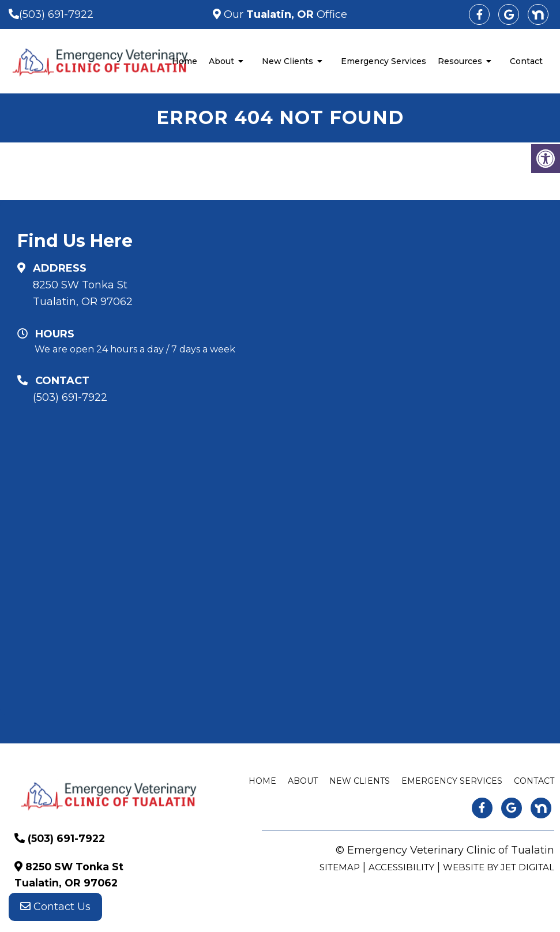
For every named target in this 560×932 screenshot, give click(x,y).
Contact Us (55, 909)
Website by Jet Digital (499, 867)
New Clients (287, 61)
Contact (526, 61)
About (221, 61)
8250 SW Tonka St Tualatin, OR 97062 (83, 293)
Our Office (284, 14)
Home (185, 61)
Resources (460, 61)
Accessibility (401, 867)
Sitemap (340, 867)
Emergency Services (384, 61)
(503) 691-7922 (56, 14)
